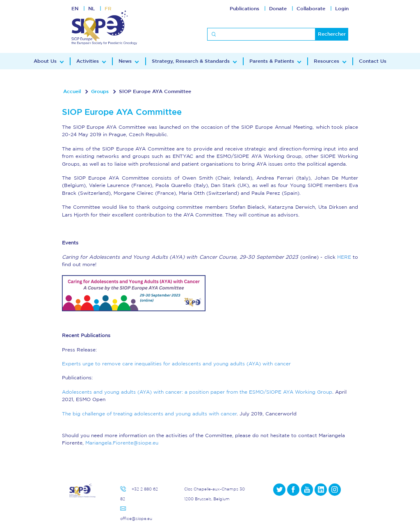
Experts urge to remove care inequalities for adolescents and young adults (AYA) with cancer (176, 364)
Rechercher (332, 34)
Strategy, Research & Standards (191, 61)
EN (75, 9)
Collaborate (311, 9)
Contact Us (373, 61)
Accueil (72, 91)
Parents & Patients (272, 61)
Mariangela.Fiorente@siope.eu (122, 443)
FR (108, 9)
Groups (100, 91)
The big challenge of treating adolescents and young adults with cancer (149, 414)
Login (342, 9)
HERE (344, 257)
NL (91, 9)
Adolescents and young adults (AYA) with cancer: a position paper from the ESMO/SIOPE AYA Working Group (197, 392)
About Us (45, 61)
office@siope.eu (136, 519)
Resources (326, 61)
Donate (278, 9)
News (125, 61)
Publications (244, 9)
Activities (88, 61)
